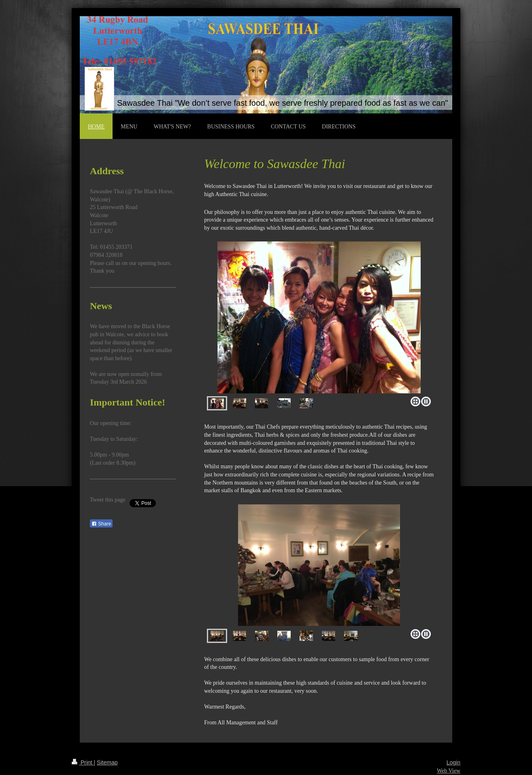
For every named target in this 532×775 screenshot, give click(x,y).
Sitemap (107, 762)
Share (101, 524)
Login (453, 762)
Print (83, 762)
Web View (449, 771)
